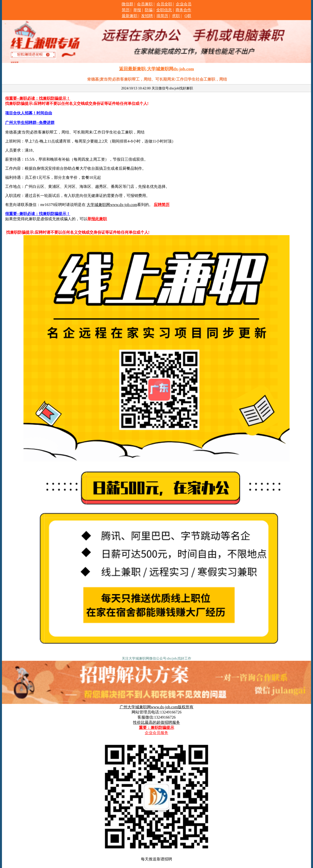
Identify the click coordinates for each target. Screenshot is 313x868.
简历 (126, 10)
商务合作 (183, 10)
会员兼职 (145, 4)
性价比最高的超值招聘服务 (156, 722)
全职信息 (164, 10)
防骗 (149, 10)
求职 (176, 16)
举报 (137, 10)
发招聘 (147, 16)
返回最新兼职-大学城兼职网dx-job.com (156, 69)
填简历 (162, 16)
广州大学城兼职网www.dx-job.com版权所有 (157, 707)
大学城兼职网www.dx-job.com (112, 205)
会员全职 (164, 4)
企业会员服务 (156, 733)
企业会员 (184, 4)
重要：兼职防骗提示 (156, 728)
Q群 (188, 16)
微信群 (127, 4)
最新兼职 (130, 16)
